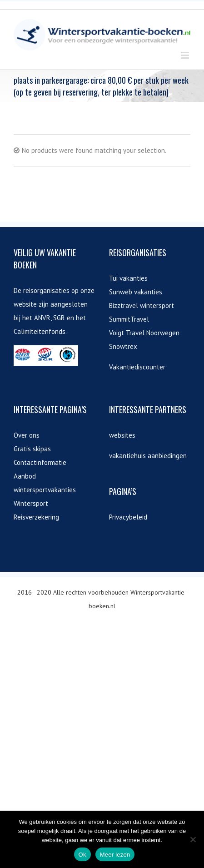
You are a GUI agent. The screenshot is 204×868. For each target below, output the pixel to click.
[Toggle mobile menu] (186, 55)
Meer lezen (115, 855)
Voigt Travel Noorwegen (144, 333)
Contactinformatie (40, 462)
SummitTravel (129, 319)
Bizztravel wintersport (142, 305)
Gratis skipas (32, 449)
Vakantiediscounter (137, 367)
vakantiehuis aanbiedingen (148, 456)
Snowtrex (123, 346)
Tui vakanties (128, 278)
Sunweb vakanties (136, 292)
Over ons (27, 435)
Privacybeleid (128, 517)
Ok (82, 855)
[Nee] (193, 839)
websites (122, 435)
